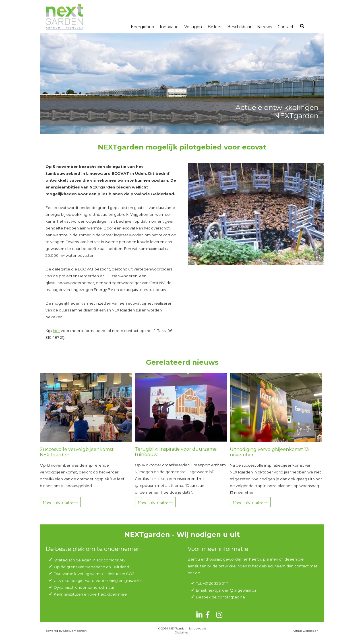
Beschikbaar (239, 27)
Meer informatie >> (60, 502)
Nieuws (264, 27)
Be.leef (215, 27)
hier (56, 331)
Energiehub (142, 27)
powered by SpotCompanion (66, 631)
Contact (286, 27)
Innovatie (169, 27)
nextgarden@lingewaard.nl (233, 590)
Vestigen (193, 27)
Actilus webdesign (306, 631)
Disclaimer (182, 632)
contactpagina (231, 597)
